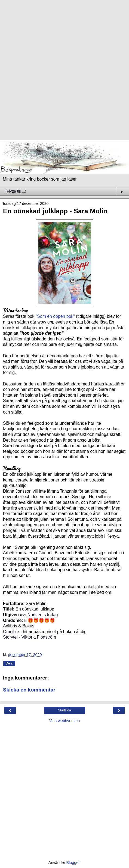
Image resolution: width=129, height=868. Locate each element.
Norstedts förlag (43, 615)
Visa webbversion (65, 721)
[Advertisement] (64, 73)
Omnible (11, 632)
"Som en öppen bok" (56, 316)
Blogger (73, 863)
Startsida (64, 710)
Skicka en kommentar (29, 690)
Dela (9, 663)
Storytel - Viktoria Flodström (30, 637)
